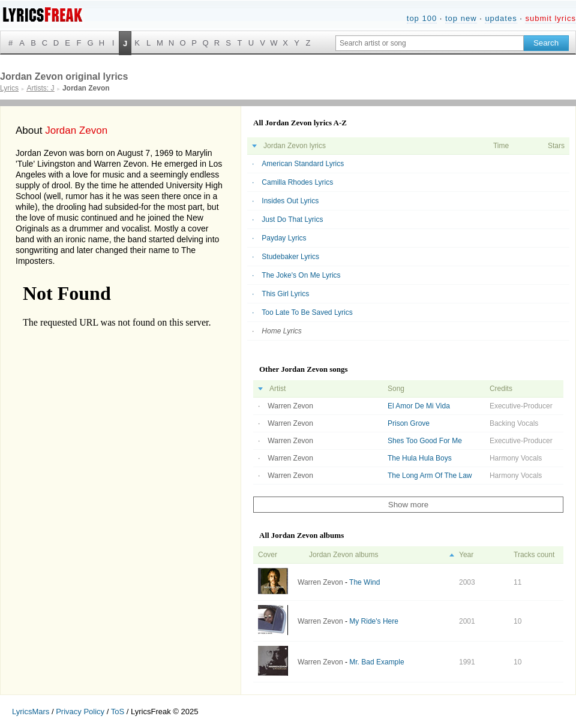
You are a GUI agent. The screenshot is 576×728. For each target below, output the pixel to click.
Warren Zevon (290, 406)
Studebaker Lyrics (290, 257)
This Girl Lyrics (285, 294)
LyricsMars (31, 712)
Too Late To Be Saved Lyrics (307, 312)
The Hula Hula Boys (420, 458)
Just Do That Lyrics (292, 219)
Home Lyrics (281, 331)
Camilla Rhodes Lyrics (297, 182)
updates (501, 18)
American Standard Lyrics (303, 164)
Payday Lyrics (284, 238)
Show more (408, 505)
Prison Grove (409, 423)
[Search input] (430, 43)
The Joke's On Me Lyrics (301, 275)
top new (461, 18)
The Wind (364, 582)
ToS (118, 712)
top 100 (422, 18)
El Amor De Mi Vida (419, 406)
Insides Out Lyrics (290, 201)
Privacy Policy (80, 712)
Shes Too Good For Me (425, 441)
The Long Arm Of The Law (430, 476)
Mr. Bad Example (376, 662)
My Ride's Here (374, 621)
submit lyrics (550, 18)
